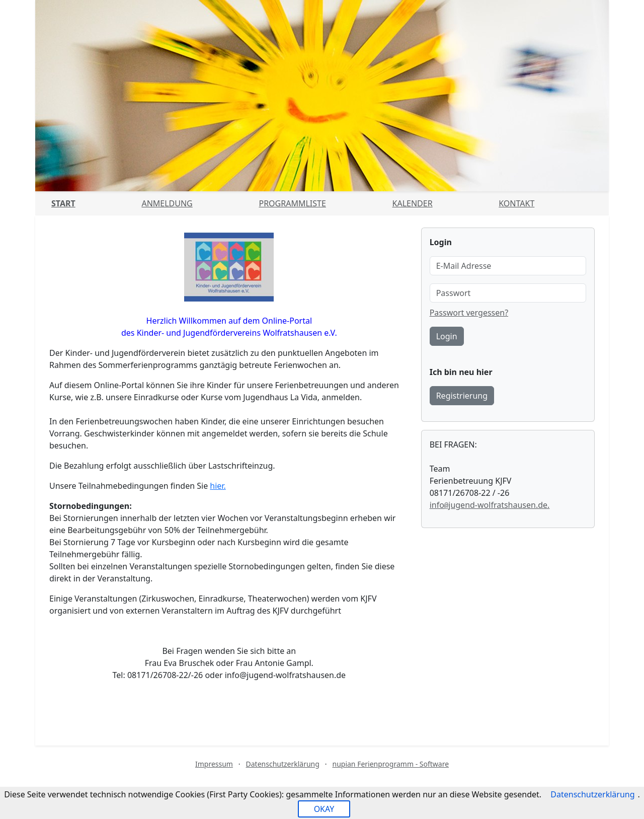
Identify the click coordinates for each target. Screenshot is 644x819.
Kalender (413, 203)
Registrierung (462, 396)
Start (63, 203)
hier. (218, 486)
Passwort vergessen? (469, 313)
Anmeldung (167, 203)
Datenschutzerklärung (283, 764)
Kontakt (516, 203)
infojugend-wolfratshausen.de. (490, 505)
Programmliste (292, 203)
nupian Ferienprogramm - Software (390, 764)
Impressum (214, 764)
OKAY (324, 809)
